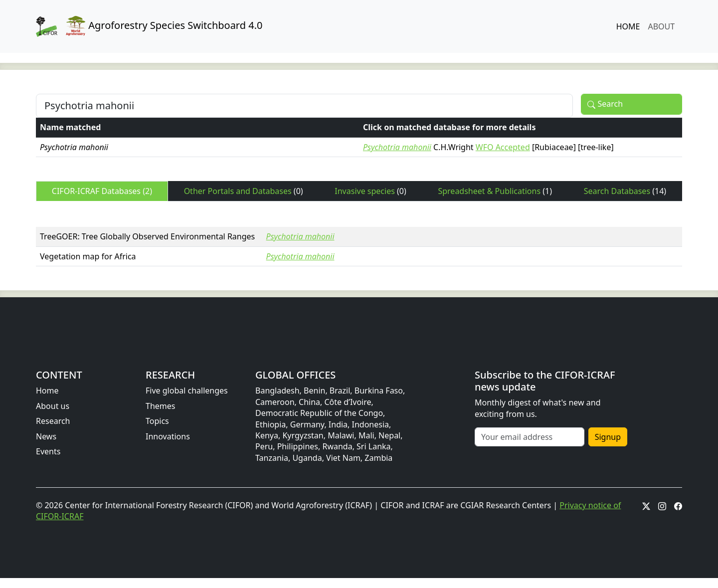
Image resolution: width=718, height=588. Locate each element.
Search (605, 104)
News (46, 436)
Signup (608, 437)
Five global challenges (187, 391)
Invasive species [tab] (370, 191)
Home (47, 391)
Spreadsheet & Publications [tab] (495, 191)
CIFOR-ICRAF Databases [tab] (102, 191)
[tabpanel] (359, 238)
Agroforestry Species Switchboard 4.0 (149, 26)
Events (48, 451)
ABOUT (661, 26)
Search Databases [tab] (625, 191)
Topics (157, 421)
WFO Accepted (503, 147)
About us (53, 406)
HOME (628, 26)
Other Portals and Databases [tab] (244, 191)
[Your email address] (530, 437)
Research (53, 421)
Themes (160, 406)
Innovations (168, 436)
